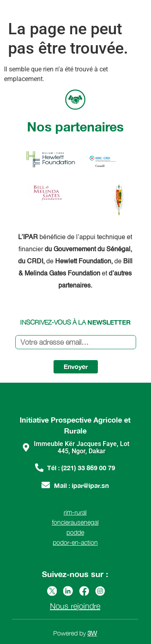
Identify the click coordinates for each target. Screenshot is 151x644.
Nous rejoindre (75, 606)
